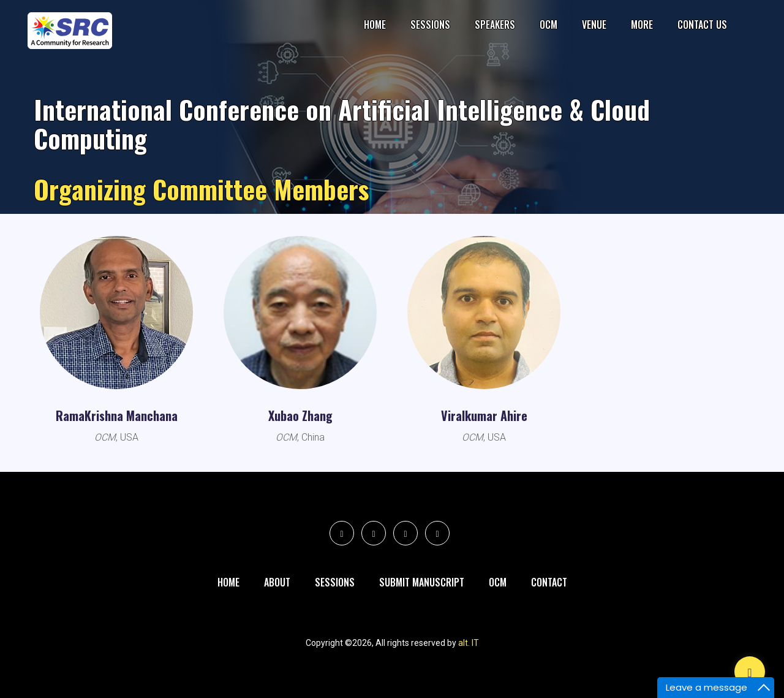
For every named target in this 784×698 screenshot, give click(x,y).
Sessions (430, 25)
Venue (594, 25)
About (277, 582)
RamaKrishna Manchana (117, 415)
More (642, 25)
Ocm (498, 582)
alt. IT (469, 643)
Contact (549, 582)
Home (375, 25)
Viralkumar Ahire (484, 415)
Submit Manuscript (422, 582)
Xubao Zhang (300, 415)
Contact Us (702, 25)
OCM (548, 25)
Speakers (495, 25)
